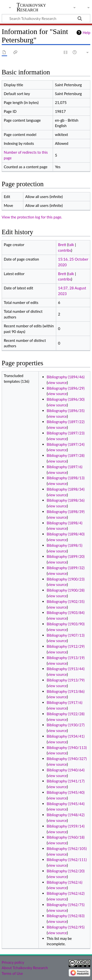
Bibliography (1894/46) (66, 377)
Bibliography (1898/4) (65, 523)
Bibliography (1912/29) (66, 646)
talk (71, 245)
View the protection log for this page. (32, 217)
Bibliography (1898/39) (66, 512)
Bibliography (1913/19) (66, 658)
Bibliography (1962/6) (65, 882)
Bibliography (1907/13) (66, 635)
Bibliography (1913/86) (66, 691)
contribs (65, 250)
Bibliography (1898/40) (66, 534)
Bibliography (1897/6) (65, 467)
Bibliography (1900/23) (66, 579)
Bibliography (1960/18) (66, 837)
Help (86, 33)
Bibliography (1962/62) (66, 893)
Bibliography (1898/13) (66, 478)
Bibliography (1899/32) (66, 568)
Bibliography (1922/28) (66, 714)
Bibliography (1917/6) (65, 702)
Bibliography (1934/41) (66, 736)
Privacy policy (13, 962)
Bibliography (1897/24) (66, 444)
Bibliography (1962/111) (67, 860)
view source (57, 382)
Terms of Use (12, 973)
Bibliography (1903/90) (66, 624)
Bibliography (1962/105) (67, 848)
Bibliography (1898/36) (66, 500)
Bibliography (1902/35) (66, 601)
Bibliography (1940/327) (67, 759)
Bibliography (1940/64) (66, 770)
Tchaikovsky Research (31, 7)
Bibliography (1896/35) (66, 411)
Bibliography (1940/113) (67, 747)
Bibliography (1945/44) (66, 804)
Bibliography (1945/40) (66, 792)
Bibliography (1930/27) (66, 725)
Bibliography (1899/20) (66, 556)
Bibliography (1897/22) (66, 422)
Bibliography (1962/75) (66, 905)
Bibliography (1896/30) (66, 399)
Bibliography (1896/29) (66, 388)
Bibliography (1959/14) (66, 826)
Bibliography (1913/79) (66, 680)
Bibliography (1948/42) (66, 815)
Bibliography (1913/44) (66, 669)
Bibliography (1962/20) (66, 871)
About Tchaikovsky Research (25, 968)
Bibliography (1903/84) (66, 613)
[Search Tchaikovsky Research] (46, 18)
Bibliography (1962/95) (66, 927)
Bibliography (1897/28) (66, 455)
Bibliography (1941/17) (66, 781)
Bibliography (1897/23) (66, 433)
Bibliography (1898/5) (65, 545)
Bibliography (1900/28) (66, 590)
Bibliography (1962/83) (66, 916)
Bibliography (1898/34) (66, 489)
